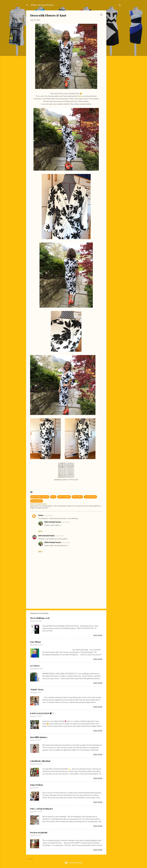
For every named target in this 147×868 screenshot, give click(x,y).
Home (31, 859)
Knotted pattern (37, 501)
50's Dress (35, 666)
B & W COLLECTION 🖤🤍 (42, 713)
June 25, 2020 (48, 515)
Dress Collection (64, 497)
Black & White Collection (40, 497)
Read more (98, 636)
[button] (101, 15)
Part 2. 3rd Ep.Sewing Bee (41, 809)
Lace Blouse (36, 642)
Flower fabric (77, 497)
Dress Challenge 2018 (40, 618)
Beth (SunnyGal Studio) (46, 536)
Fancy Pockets (36, 785)
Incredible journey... (39, 737)
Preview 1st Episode (39, 833)
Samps (41, 515)
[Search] (120, 6)
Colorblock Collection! (40, 761)
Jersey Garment (90, 497)
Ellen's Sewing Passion (42, 5)
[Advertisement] (115, 41)
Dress (80, 96)
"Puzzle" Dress (37, 690)
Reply (40, 531)
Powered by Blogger (73, 863)
